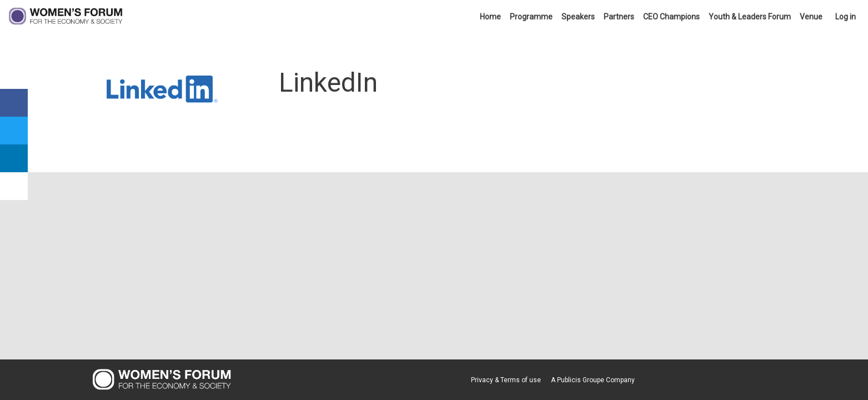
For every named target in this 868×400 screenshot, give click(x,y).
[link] (490, 17)
